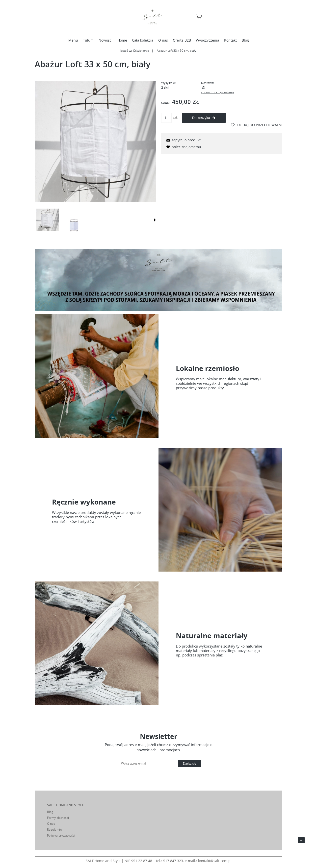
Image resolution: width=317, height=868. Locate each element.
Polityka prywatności (61, 835)
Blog (50, 812)
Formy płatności (58, 818)
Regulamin (54, 830)
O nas (51, 824)
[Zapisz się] (189, 764)
